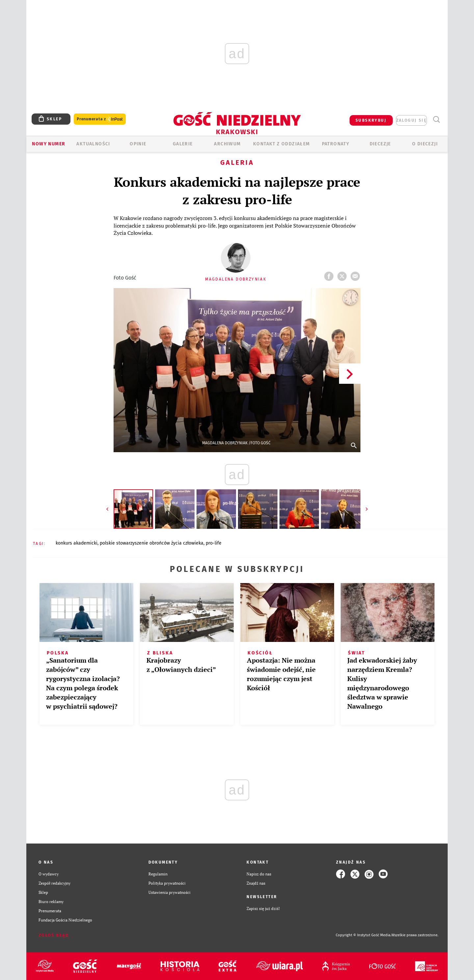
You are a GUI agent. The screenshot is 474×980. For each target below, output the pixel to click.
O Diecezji (425, 144)
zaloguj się (411, 120)
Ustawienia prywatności (170, 892)
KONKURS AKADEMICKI (77, 543)
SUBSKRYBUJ (371, 120)
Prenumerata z (100, 119)
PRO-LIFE (214, 543)
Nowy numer (49, 144)
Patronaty (336, 144)
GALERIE (183, 144)
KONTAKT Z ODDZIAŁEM (282, 144)
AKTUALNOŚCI (93, 144)
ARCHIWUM (227, 144)
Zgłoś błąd (54, 935)
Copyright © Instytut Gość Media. (364, 935)
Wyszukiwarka (436, 120)
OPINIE (138, 144)
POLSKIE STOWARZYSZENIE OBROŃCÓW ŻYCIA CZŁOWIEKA (152, 543)
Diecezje (380, 144)
